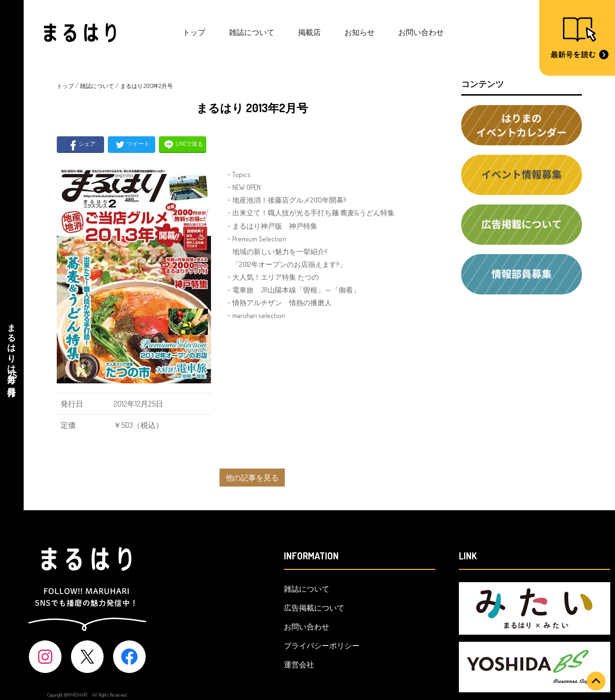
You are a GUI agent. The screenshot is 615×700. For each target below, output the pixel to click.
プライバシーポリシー (322, 646)
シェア (81, 145)
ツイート (132, 145)
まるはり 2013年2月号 (146, 86)
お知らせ (360, 32)
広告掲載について (314, 608)
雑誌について (252, 32)
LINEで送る (183, 145)
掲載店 (309, 32)
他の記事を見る (252, 478)
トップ (194, 32)
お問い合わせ (421, 32)
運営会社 (299, 665)
